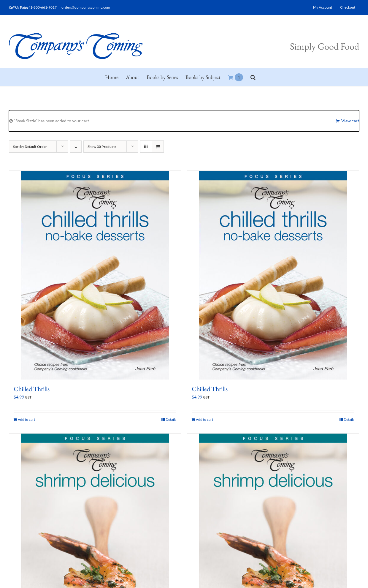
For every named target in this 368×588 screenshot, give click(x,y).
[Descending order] (76, 147)
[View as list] (158, 147)
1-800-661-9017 (43, 7)
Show (102, 147)
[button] (253, 77)
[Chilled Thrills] (95, 275)
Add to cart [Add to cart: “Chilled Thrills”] (26, 419)
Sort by (30, 147)
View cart (350, 121)
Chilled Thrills (32, 389)
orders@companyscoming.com (86, 7)
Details (171, 419)
